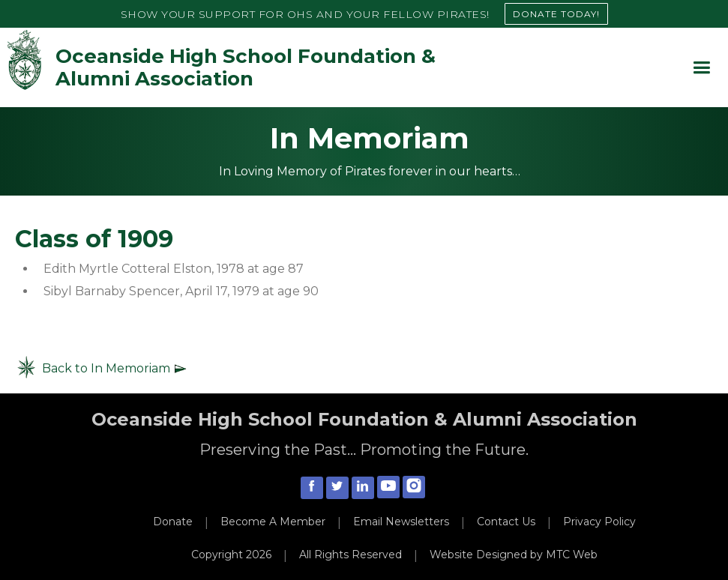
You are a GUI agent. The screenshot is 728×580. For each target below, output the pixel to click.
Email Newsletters (401, 522)
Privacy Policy (599, 522)
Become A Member (273, 522)
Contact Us (506, 522)
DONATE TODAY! (556, 14)
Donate (173, 522)
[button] (701, 68)
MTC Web (572, 555)
